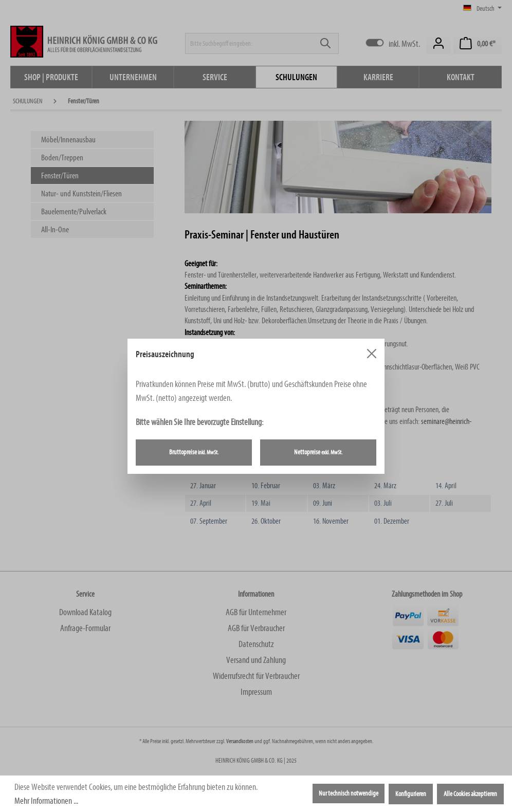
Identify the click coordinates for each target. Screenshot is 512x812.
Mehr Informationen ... (46, 801)
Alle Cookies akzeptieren (470, 794)
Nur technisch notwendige (349, 793)
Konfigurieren (411, 794)
